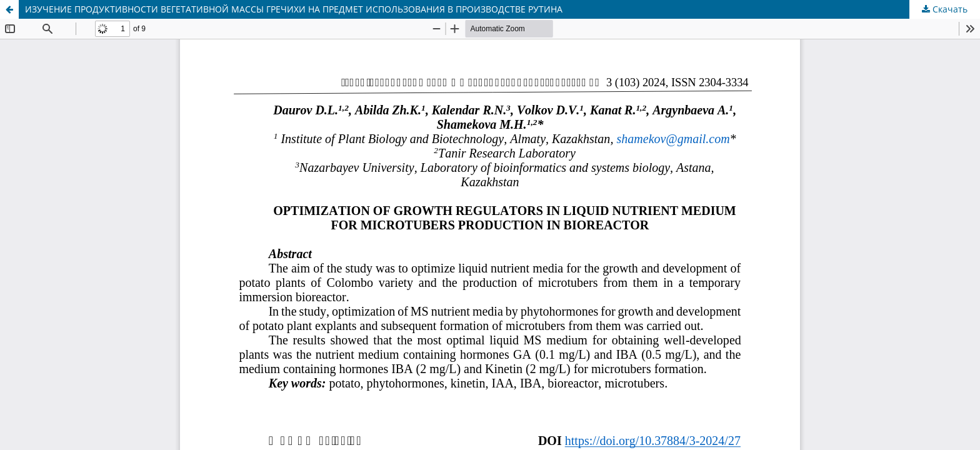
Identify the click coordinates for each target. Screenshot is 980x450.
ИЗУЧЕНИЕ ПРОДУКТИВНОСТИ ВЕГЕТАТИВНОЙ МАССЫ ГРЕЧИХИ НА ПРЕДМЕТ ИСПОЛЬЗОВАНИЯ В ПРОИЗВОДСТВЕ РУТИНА (294, 9)
